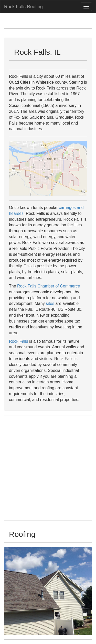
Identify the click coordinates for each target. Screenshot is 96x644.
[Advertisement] (48, 468)
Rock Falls (19, 341)
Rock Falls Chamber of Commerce (49, 286)
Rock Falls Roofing (23, 7)
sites (50, 303)
